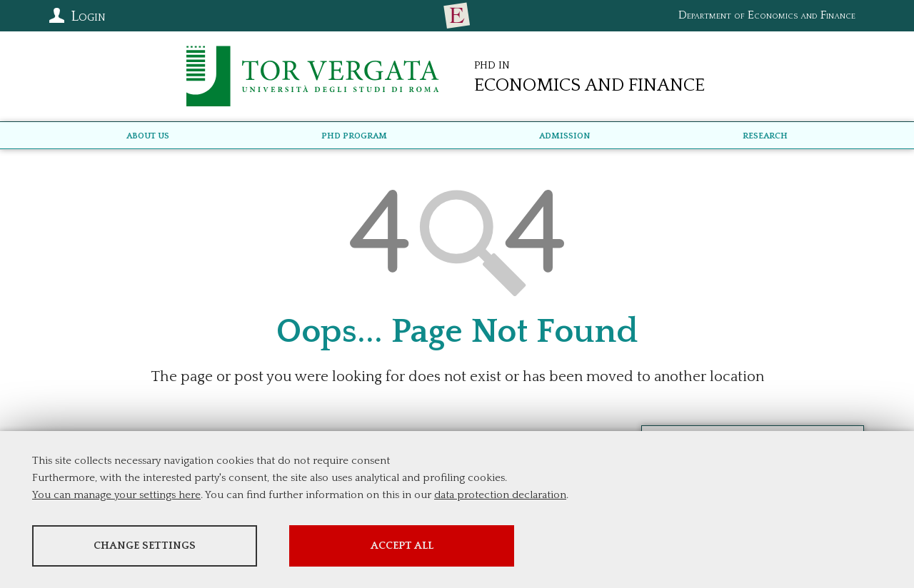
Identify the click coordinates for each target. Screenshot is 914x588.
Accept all (402, 546)
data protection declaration (500, 495)
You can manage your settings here (116, 495)
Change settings (145, 546)
